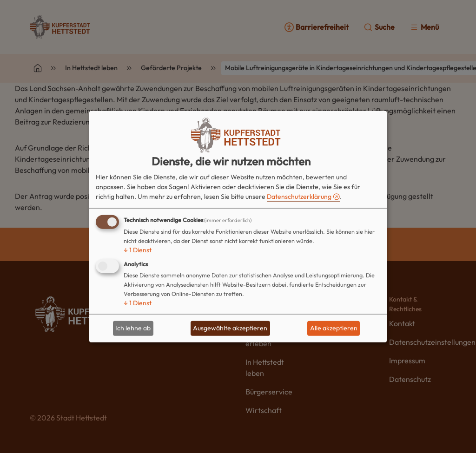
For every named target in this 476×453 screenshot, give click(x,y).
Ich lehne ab (133, 328)
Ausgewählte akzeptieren (230, 328)
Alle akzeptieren (334, 328)
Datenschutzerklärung (299, 197)
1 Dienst (138, 250)
